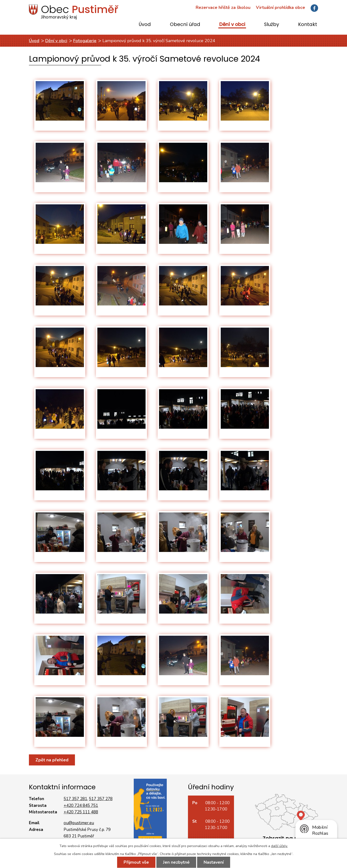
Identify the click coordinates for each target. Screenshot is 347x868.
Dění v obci (232, 25)
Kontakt (308, 25)
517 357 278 (101, 799)
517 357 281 (75, 799)
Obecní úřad (185, 25)
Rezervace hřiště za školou (223, 7)
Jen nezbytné (176, 862)
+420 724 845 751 (81, 806)
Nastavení (214, 862)
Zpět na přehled (52, 760)
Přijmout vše (136, 862)
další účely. (279, 846)
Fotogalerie (85, 41)
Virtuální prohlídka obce (280, 7)
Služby (272, 25)
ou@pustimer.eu (79, 823)
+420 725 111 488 (81, 812)
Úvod (145, 25)
